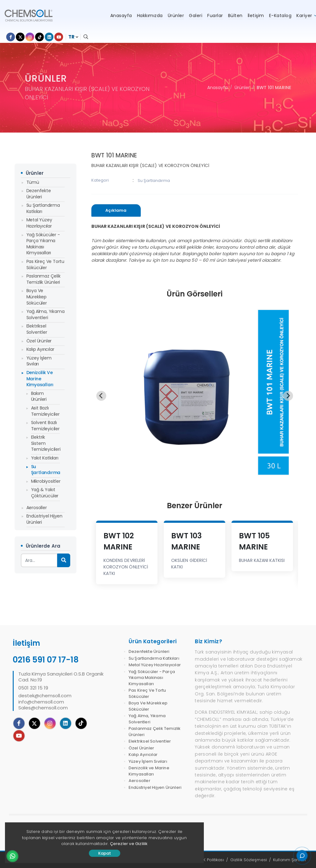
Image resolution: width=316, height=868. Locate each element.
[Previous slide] (101, 396)
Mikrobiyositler (46, 481)
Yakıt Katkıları (45, 458)
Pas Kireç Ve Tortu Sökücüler (45, 264)
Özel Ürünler (39, 341)
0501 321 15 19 (33, 688)
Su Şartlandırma (46, 470)
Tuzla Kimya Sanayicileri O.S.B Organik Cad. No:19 (61, 677)
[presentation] (116, 210)
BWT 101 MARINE (274, 88)
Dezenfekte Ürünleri (39, 194)
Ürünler (242, 88)
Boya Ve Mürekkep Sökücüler (37, 297)
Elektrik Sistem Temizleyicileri (46, 443)
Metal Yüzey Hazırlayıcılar (39, 223)
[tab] (116, 211)
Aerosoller (37, 508)
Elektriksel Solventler (37, 329)
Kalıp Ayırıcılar (40, 349)
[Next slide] (288, 396)
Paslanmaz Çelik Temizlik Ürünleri (44, 279)
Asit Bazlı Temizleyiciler (45, 411)
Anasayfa (218, 88)
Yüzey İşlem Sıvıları (39, 361)
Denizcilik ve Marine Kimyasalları (40, 379)
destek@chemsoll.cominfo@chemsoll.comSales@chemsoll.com (45, 702)
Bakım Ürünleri (39, 396)
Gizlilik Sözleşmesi (249, 860)
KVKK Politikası (210, 860)
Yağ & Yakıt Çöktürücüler (45, 493)
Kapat (105, 853)
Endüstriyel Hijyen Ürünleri (44, 519)
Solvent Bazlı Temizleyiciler (45, 426)
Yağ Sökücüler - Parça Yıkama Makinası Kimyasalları (43, 244)
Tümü (33, 182)
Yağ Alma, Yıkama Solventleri (46, 314)
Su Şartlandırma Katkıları (43, 208)
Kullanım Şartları (289, 860)
